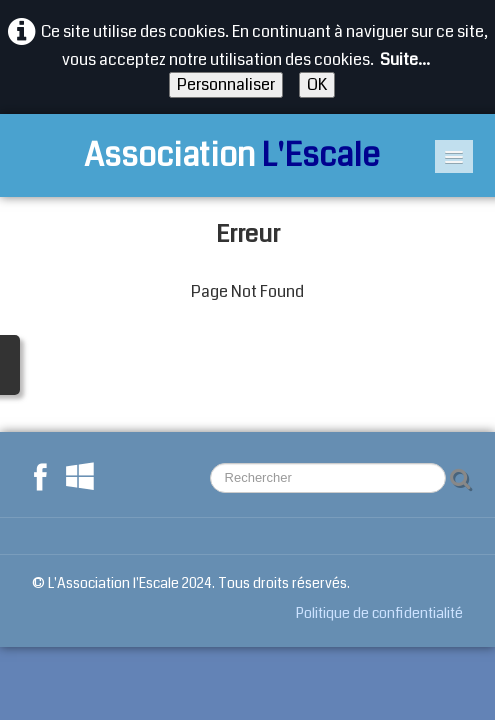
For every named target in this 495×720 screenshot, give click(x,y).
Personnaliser (226, 84)
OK (317, 84)
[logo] (207, 155)
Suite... (405, 59)
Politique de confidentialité (379, 613)
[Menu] (454, 156)
